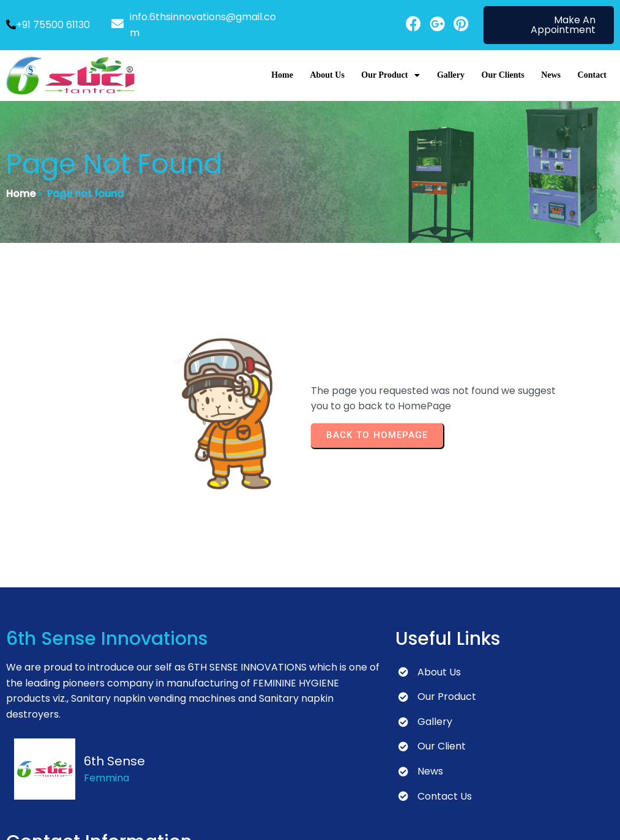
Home (21, 182)
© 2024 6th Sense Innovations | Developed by (116, 820)
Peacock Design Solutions (288, 820)
